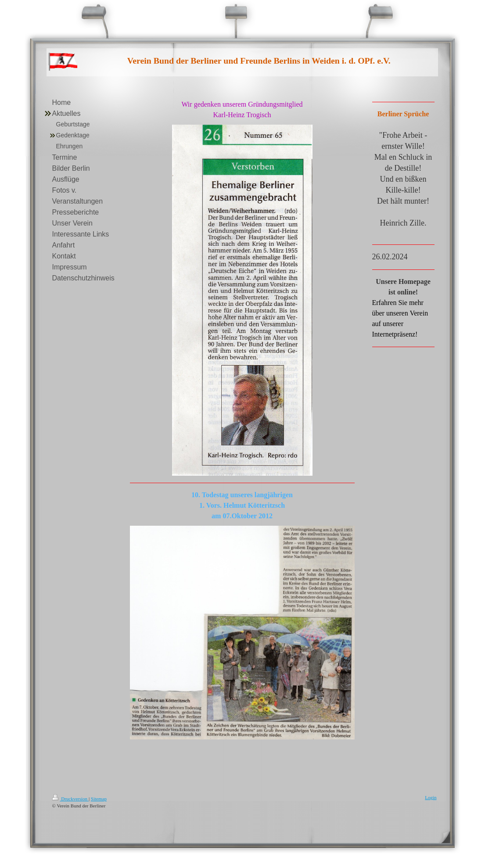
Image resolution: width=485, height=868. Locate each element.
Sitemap (99, 799)
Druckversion (70, 799)
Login (431, 797)
